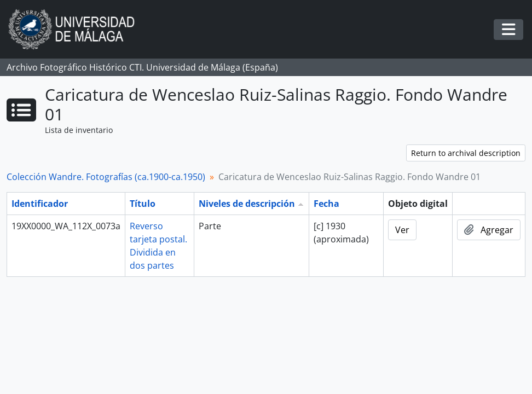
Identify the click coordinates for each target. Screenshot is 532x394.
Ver (402, 230)
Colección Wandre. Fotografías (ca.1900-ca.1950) (106, 177)
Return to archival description (466, 153)
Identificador (40, 204)
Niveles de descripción (247, 204)
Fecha (326, 204)
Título (143, 204)
